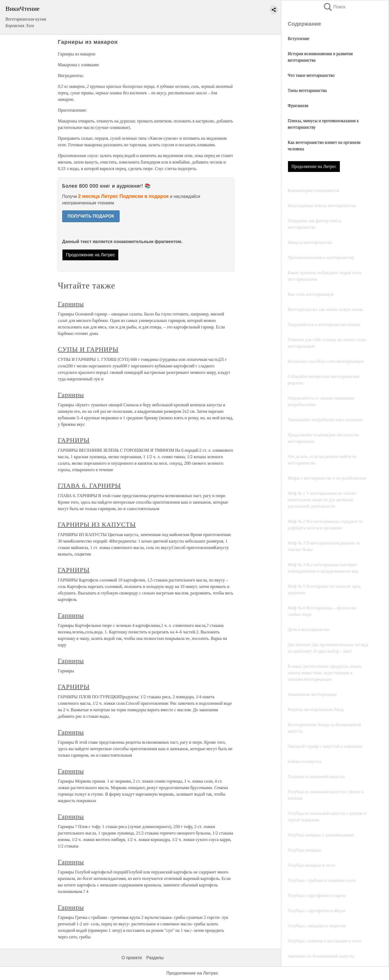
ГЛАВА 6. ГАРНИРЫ (89, 486)
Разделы (155, 958)
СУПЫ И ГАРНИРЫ (88, 349)
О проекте (132, 958)
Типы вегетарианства (307, 90)
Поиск (334, 7)
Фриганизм (298, 106)
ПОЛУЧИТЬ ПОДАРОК (91, 216)
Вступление (299, 39)
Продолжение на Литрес (314, 166)
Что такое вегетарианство (311, 75)
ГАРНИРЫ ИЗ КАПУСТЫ (97, 524)
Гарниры (71, 304)
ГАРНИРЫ (74, 440)
